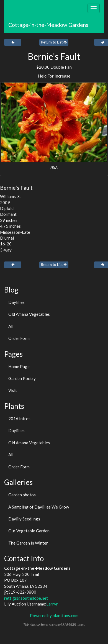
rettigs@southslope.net (26, 598)
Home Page (19, 366)
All (11, 326)
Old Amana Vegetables (29, 314)
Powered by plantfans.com (54, 615)
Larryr (52, 604)
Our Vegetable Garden (29, 531)
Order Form (19, 338)
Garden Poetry (22, 378)
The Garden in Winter (28, 543)
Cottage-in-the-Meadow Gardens (48, 25)
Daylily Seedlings (24, 519)
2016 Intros (19, 419)
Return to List (54, 42)
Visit (13, 390)
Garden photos (22, 495)
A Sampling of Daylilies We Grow (39, 507)
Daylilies (16, 302)
